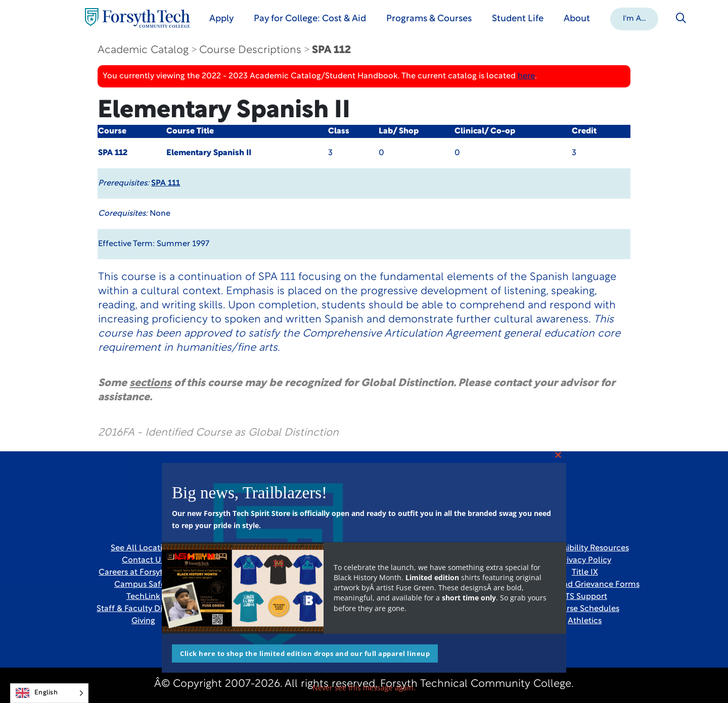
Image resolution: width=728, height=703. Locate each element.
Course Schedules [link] (585, 609)
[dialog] (698, 673)
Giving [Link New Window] (143, 621)
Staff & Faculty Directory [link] (143, 609)
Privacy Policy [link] (585, 560)
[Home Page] (138, 18)
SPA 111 (166, 183)
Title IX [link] (585, 573)
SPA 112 (331, 50)
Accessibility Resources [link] (585, 548)
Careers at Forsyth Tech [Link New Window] (143, 573)
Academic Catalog (143, 50)
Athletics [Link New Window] (585, 621)
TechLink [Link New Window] (143, 597)
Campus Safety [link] (143, 585)
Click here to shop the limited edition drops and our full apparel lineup (305, 653)
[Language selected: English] (49, 693)
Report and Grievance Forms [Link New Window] (585, 585)
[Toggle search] (681, 18)
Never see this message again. (364, 688)
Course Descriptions (250, 50)
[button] (635, 18)
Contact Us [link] (143, 560)
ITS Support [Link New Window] (585, 597)
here (526, 76)
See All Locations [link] (143, 548)
